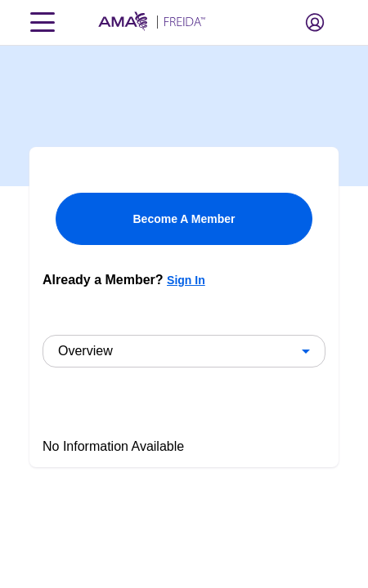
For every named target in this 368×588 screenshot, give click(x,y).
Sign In (186, 280)
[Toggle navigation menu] (43, 22)
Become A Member (184, 219)
